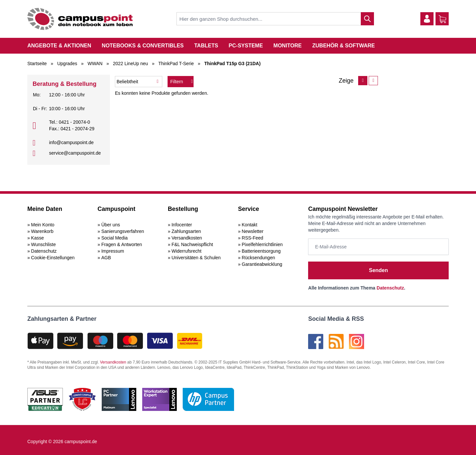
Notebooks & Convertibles (143, 46)
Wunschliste (43, 244)
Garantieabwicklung (262, 264)
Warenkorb (42, 231)
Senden (379, 270)
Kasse (37, 238)
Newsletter (252, 231)
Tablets (206, 46)
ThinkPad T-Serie (176, 63)
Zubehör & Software (344, 46)
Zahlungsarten (186, 231)
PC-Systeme (246, 46)
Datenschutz (44, 251)
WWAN (95, 63)
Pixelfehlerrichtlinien (262, 244)
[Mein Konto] (427, 19)
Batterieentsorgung (261, 251)
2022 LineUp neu (131, 63)
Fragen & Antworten (122, 244)
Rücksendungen (258, 258)
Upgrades (67, 63)
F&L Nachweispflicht (192, 244)
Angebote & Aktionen (59, 46)
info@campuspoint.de (71, 142)
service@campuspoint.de (75, 153)
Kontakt (249, 225)
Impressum (113, 251)
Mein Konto (43, 225)
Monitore (288, 46)
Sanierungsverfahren (123, 231)
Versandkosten (187, 238)
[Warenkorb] (442, 19)
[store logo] (80, 19)
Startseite (37, 63)
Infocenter (182, 225)
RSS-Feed (252, 238)
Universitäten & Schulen (196, 258)
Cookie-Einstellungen (53, 258)
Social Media (115, 238)
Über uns (111, 225)
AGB (106, 258)
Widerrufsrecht (186, 251)
